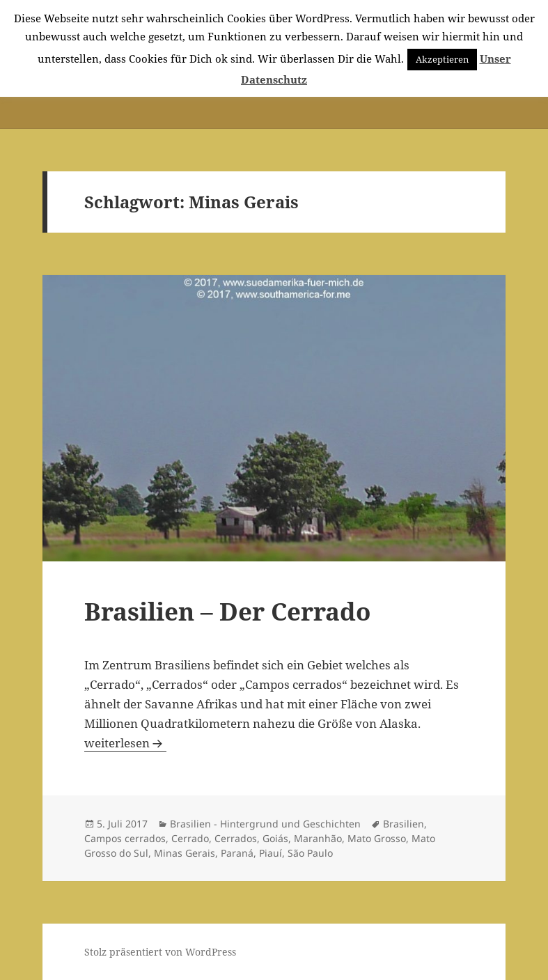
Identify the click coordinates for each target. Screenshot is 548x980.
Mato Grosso (377, 838)
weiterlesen (125, 743)
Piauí (271, 853)
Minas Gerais (185, 853)
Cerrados (236, 838)
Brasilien (404, 824)
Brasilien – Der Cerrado (227, 611)
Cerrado (190, 838)
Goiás (275, 838)
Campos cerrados (125, 838)
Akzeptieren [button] (442, 59)
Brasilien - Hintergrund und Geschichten (265, 824)
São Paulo (310, 853)
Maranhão (318, 838)
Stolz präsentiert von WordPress (160, 952)
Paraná (237, 853)
